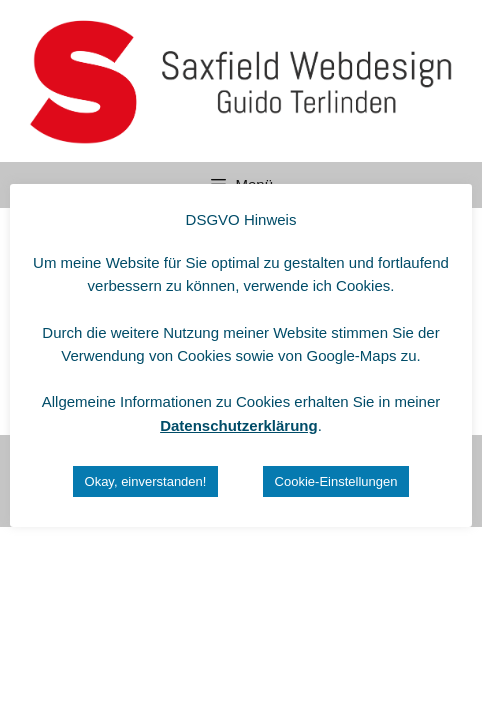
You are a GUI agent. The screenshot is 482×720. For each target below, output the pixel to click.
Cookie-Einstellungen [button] (336, 481)
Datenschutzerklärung (239, 425)
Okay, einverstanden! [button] (146, 481)
